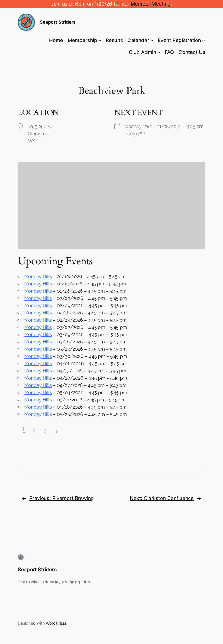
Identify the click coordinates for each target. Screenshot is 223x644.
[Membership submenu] (100, 40)
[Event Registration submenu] (204, 40)
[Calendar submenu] (152, 40)
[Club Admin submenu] (159, 52)
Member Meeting (151, 4)
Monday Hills (138, 127)
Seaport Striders (58, 22)
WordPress (56, 623)
